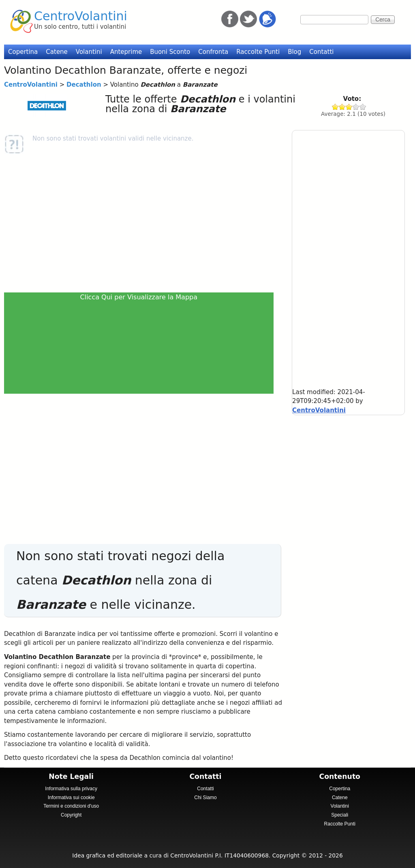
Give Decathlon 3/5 (349, 107)
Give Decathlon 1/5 (335, 107)
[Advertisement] (141, 223)
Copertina (23, 52)
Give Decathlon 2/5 (342, 107)
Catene (57, 52)
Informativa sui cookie (71, 798)
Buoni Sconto (170, 52)
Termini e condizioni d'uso (71, 806)
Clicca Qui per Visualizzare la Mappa (139, 297)
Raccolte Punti (258, 52)
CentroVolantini (81, 16)
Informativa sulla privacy (71, 789)
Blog (294, 52)
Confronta (213, 52)
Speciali (340, 815)
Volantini (89, 52)
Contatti (321, 52)
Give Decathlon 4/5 (356, 107)
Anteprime (126, 52)
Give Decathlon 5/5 (363, 107)
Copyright (71, 815)
